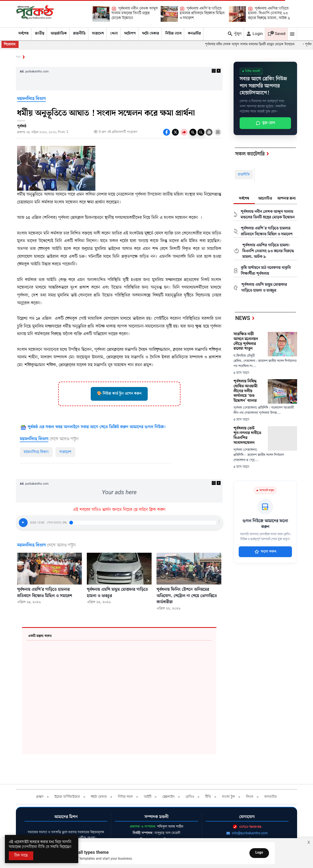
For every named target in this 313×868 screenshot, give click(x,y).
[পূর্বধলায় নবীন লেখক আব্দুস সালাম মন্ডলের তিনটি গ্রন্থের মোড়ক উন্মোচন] (101, 14)
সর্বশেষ (23, 34)
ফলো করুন (265, 552)
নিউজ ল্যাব (173, 34)
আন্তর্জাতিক (59, 34)
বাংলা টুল (229, 797)
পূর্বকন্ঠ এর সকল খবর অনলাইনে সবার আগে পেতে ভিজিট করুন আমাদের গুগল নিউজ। (97, 427)
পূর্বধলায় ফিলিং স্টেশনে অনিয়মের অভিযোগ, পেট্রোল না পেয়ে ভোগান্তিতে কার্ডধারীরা (187, 596)
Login (254, 34)
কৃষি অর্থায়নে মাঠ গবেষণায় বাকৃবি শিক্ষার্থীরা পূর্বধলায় (266, 271)
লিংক (250, 797)
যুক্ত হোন (265, 123)
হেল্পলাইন (168, 797)
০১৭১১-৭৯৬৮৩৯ (247, 827)
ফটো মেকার (151, 34)
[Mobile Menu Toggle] (292, 34)
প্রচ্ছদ (40, 797)
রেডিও (190, 797)
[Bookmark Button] (218, 132)
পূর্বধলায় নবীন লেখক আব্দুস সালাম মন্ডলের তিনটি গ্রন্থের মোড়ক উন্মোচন (135, 13)
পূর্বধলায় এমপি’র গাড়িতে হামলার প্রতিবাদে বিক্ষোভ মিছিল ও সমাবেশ (202, 13)
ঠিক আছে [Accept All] (21, 856)
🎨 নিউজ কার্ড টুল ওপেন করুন (119, 394)
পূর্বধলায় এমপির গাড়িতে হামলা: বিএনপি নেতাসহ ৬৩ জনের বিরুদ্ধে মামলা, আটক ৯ (269, 13)
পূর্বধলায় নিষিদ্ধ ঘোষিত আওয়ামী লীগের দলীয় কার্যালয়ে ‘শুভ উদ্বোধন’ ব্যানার (246, 391)
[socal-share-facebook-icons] (167, 132)
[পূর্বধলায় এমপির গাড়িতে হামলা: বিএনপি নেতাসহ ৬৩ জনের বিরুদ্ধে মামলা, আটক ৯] (237, 14)
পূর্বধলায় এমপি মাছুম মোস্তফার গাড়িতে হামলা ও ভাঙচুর (264, 288)
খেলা (114, 34)
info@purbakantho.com (247, 833)
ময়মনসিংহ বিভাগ (31, 99)
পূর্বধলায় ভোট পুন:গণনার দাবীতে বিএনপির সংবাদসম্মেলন (247, 436)
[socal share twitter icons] (175, 132)
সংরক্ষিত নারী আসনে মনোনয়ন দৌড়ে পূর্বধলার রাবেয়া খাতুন (246, 341)
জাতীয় (40, 34)
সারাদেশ (98, 34)
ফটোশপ (130, 34)
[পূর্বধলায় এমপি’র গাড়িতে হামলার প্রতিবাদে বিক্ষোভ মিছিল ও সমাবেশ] (169, 14)
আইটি (148, 797)
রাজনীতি (79, 34)
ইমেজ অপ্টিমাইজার (67, 797)
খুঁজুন (234, 34)
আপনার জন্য (286, 199)
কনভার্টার (194, 34)
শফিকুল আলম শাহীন (170, 827)
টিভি (208, 797)
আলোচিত (265, 199)
